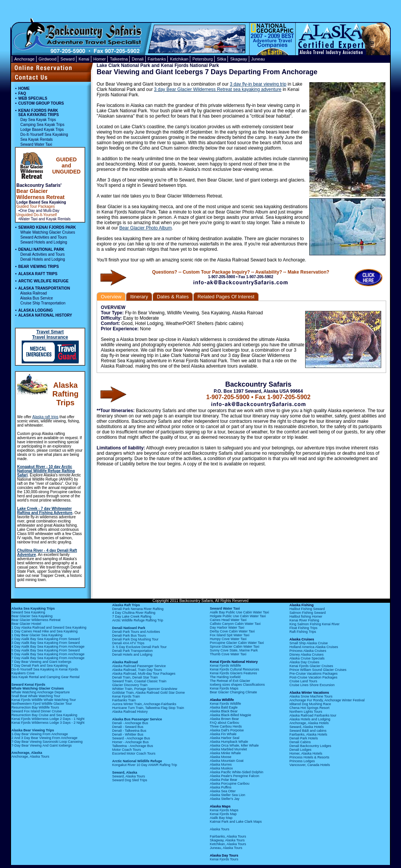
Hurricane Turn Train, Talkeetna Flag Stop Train (148, 708)
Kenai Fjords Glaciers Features (233, 673)
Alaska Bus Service (37, 298)
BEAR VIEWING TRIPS (39, 267)
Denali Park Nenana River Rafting (138, 609)
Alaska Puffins (220, 787)
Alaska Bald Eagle (224, 707)
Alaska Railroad (33, 293)
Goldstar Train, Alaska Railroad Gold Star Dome (149, 693)
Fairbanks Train (124, 700)
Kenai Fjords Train (126, 696)
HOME (24, 88)
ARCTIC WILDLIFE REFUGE (43, 281)
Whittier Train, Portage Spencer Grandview (145, 689)
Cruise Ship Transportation (43, 303)
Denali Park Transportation (133, 651)
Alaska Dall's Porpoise (227, 730)
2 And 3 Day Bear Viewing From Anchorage (44, 738)
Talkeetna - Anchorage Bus (133, 746)
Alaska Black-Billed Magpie (230, 715)
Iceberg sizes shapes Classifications (237, 685)
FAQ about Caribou (224, 723)
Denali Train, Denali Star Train (135, 677)
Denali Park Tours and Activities (136, 632)
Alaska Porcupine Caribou (229, 784)
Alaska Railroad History (130, 712)
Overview (111, 297)
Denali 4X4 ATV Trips (128, 643)
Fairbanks (157, 59)
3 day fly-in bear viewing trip (258, 84)
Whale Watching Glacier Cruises (48, 232)
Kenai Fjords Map (223, 814)
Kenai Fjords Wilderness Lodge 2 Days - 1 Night (48, 719)
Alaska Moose (220, 757)
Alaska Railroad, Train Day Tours (137, 670)
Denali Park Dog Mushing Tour (135, 639)
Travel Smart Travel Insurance (50, 334)
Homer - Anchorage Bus (130, 742)
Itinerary (139, 297)
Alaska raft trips (45, 417)
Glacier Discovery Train (130, 685)
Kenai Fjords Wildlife (225, 666)
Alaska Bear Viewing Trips (33, 730)
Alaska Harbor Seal (224, 738)
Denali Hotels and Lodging (43, 259)
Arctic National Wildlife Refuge (137, 761)
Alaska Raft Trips (126, 605)
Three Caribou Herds (226, 726)
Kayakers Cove (23, 673)
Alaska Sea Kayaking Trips (33, 608)
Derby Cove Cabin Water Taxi (232, 631)
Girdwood (47, 59)
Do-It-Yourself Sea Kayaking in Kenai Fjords (45, 669)
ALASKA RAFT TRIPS (38, 274)
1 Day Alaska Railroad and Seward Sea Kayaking (49, 628)
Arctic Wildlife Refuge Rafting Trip (138, 620)
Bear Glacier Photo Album (145, 228)
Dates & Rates (173, 297)
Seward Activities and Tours (44, 237)
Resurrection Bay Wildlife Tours (35, 707)
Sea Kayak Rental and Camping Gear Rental (45, 677)
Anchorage (25, 59)
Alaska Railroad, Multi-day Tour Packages (144, 674)
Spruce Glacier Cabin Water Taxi (234, 647)
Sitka (221, 59)
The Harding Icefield (225, 677)
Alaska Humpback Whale (229, 742)
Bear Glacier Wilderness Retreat (36, 620)
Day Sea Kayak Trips (38, 120)
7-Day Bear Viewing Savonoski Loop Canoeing (47, 742)
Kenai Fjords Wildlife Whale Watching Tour (44, 700)
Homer (99, 59)
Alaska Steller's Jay (224, 799)
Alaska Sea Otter (223, 791)
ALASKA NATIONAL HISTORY (45, 315)
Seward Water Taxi (36, 144)
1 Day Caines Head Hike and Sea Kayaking (45, 631)
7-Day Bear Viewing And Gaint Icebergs (41, 745)
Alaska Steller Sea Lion (227, 795)
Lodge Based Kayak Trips (42, 130)
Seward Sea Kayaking (28, 612)
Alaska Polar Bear (223, 780)
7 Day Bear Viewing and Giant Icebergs (41, 662)
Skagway (239, 59)
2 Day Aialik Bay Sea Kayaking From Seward (46, 639)
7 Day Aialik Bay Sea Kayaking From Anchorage (48, 658)
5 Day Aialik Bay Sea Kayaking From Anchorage (48, 654)
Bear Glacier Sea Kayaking (32, 616)
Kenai (84, 59)
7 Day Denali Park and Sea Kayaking (40, 666)
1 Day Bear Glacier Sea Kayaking (37, 635)
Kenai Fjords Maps (224, 688)
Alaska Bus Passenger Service (137, 719)
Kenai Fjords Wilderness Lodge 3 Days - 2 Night (48, 723)
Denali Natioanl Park (129, 628)
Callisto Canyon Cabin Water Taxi (235, 624)
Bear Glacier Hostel (26, 624)
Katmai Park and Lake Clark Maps (236, 822)
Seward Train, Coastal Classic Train (139, 681)
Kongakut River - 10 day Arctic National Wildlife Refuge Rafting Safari (46, 471)
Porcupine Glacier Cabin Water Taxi (237, 643)
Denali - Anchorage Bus (130, 723)
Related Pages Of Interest (226, 297)
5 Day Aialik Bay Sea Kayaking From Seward (46, 650)
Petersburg (203, 59)
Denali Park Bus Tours (129, 635)
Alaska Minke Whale (225, 753)
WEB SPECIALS (33, 98)
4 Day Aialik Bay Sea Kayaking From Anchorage (48, 647)
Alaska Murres (221, 764)
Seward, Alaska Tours (129, 776)
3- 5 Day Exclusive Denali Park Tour (139, 647)
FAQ (22, 93)
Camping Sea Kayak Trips (43, 125)
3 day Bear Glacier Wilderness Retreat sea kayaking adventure (218, 89)
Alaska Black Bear (224, 711)
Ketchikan (179, 59)
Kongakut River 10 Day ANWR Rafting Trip (145, 765)
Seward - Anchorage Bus (131, 738)
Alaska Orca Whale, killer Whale (234, 745)
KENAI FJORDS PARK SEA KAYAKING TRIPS (39, 113)
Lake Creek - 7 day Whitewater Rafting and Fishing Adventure (45, 511)
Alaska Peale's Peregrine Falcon (234, 776)
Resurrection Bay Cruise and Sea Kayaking (44, 715)
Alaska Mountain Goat (227, 761)
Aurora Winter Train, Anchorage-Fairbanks (144, 704)
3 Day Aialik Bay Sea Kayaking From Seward (46, 643)
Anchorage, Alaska (27, 753)
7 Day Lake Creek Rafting (132, 616)
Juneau (258, 59)
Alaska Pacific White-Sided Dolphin (236, 772)
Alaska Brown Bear (224, 719)
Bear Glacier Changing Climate (233, 692)
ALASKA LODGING (36, 310)
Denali (138, 59)
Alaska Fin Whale (223, 734)
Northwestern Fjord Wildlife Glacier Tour (42, 704)
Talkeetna (119, 59)
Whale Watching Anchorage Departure (41, 692)
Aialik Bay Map (221, 818)
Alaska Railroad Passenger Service (139, 666)
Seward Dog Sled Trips (130, 780)
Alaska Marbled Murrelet (228, 749)
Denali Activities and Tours (43, 254)
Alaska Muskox (221, 768)
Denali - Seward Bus (128, 727)
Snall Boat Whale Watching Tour (36, 696)
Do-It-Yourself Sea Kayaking (44, 135)
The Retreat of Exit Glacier (230, 681)
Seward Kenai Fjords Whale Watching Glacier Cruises (38, 686)
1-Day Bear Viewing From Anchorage (40, 734)
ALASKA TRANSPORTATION (44, 288)
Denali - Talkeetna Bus (129, 731)
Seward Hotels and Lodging (44, 242)
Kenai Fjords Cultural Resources (234, 669)
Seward (68, 59)
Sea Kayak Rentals (37, 139)
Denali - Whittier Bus (128, 734)
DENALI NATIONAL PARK (41, 249)
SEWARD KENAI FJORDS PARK (47, 227)
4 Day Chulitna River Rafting (134, 613)
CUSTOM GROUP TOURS (41, 103)
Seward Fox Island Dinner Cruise (37, 711)
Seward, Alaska (125, 772)
